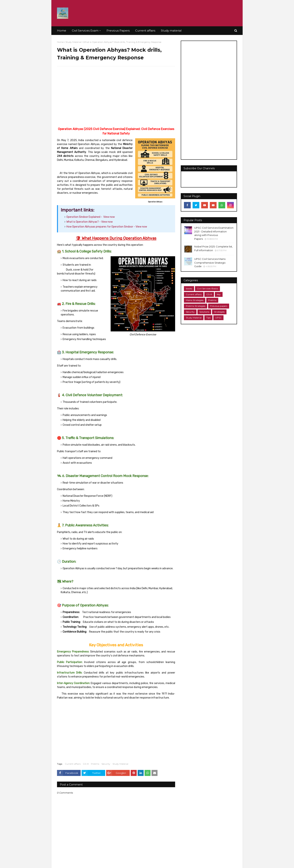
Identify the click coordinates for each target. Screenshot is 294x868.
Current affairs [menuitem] (145, 31)
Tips (208, 318)
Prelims (95, 764)
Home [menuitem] (62, 31)
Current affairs (73, 764)
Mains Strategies (195, 300)
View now (90, 222)
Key (219, 294)
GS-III (86, 764)
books (189, 288)
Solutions (204, 312)
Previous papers (219, 306)
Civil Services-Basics (207, 288)
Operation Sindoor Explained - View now (91, 217)
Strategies (219, 312)
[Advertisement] (116, 96)
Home (60, 42)
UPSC (218, 318)
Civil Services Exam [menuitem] (85, 31)
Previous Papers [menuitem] (118, 31)
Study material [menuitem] (171, 31)
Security (106, 764)
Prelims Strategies (196, 306)
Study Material (73, 42)
